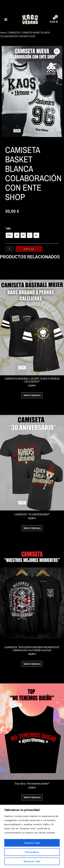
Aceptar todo (32, 843)
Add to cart (29, 249)
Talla (8, 228)
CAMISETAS (14, 33)
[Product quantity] (9, 249)
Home (3, 33)
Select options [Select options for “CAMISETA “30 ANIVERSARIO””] (32, 528)
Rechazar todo (32, 861)
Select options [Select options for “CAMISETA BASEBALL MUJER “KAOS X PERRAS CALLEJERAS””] (32, 395)
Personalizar (32, 852)
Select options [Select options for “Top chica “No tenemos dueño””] (32, 797)
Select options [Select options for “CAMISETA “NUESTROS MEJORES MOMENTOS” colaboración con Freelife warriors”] (32, 664)
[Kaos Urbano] (30, 20)
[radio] (9, 235)
